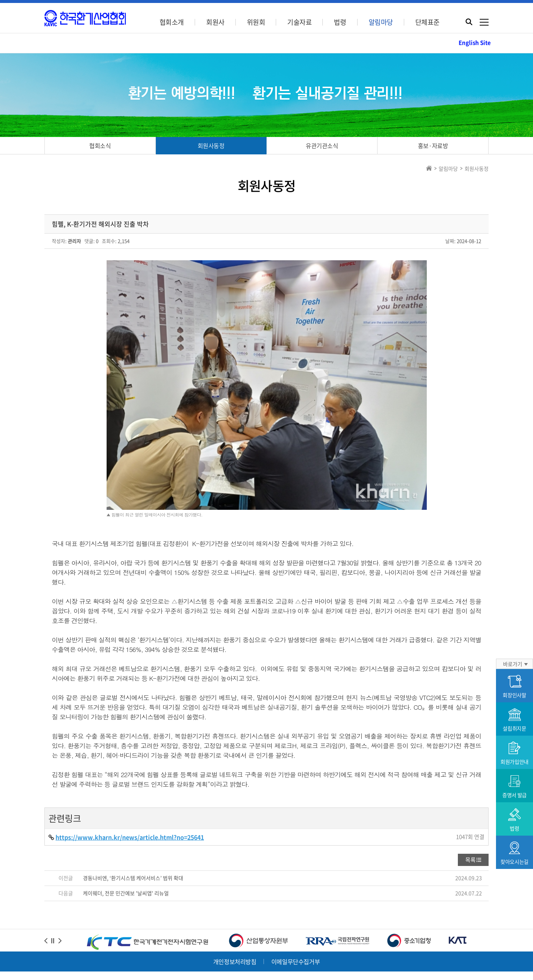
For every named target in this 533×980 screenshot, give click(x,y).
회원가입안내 (514, 753)
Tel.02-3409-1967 (165, 941)
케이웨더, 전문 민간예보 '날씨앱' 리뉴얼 (126, 840)
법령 (340, 22)
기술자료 (299, 22)
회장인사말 (514, 687)
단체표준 (428, 22)
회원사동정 (211, 146)
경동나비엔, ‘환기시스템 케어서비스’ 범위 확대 (133, 825)
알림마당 (381, 22)
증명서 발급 (514, 787)
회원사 (215, 22)
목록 (470, 806)
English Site (475, 43)
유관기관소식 (322, 146)
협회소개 (172, 22)
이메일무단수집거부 (296, 908)
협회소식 (100, 146)
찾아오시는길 (514, 853)
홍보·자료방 (433, 146)
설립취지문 (514, 720)
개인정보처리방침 (235, 908)
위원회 (256, 22)
